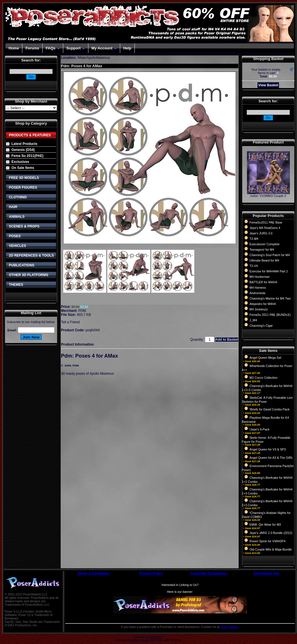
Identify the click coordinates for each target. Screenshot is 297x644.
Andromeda (257, 293)
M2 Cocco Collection (264, 378)
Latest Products (24, 144)
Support (76, 48)
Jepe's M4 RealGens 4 (265, 228)
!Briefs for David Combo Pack (270, 409)
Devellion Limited (139, 640)
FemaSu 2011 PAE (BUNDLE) (270, 315)
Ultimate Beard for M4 (264, 260)
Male (82, 58)
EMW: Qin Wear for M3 (265, 525)
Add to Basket (227, 340)
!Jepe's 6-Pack (260, 429)
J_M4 (253, 320)
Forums (32, 48)
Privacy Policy (151, 573)
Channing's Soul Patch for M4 (270, 255)
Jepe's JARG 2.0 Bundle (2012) (271, 533)
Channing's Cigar (261, 326)
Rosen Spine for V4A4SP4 (268, 541)
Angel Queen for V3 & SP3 (268, 449)
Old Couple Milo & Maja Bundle (271, 549)
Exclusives (20, 162)
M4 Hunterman (260, 277)
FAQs (53, 48)
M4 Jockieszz (259, 309)
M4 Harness (258, 288)
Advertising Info (267, 573)
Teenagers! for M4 (262, 250)
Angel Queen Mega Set (265, 358)
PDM (82, 311)
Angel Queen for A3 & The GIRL (271, 458)
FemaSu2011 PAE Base (266, 222)
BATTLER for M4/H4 (263, 282)
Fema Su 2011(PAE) (27, 156)
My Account (104, 48)
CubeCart (155, 637)
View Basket (268, 85)
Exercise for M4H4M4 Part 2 (269, 271)
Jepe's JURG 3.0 (261, 233)
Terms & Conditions (93, 573)
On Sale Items (23, 168)
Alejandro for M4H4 (263, 304)
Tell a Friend (70, 322)
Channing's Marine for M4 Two (270, 298)
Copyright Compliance (209, 573)
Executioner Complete (265, 244)
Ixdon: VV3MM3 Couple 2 (268, 196)
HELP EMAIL (229, 627)
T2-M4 (254, 239)
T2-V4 (254, 266)
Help (127, 48)
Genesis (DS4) (23, 150)
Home (14, 48)
